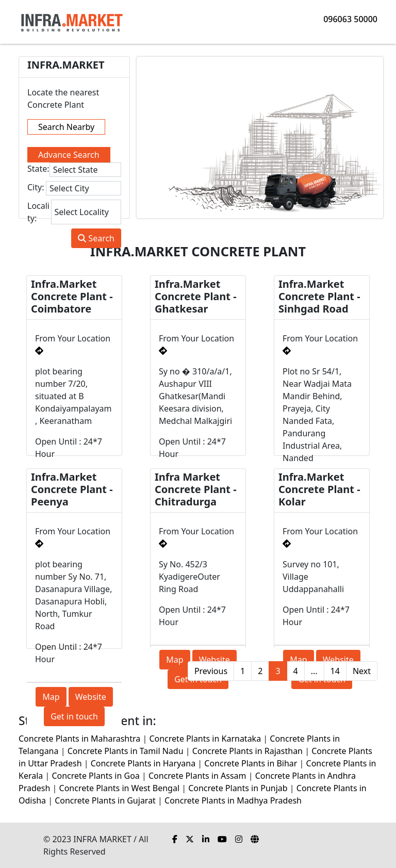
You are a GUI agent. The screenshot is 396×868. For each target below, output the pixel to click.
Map (51, 697)
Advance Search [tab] (69, 155)
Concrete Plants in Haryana (143, 763)
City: (36, 187)
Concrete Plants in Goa (95, 776)
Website (91, 697)
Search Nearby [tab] (66, 127)
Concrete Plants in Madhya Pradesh (233, 800)
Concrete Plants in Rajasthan (247, 751)
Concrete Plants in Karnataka (205, 739)
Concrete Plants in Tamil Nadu (126, 751)
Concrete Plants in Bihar (251, 763)
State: (38, 169)
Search (96, 238)
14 (335, 671)
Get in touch (74, 716)
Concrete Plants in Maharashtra (79, 739)
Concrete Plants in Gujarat (105, 800)
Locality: (38, 212)
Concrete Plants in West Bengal (120, 788)
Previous (211, 671)
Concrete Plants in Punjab (238, 788)
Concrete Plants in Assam (197, 776)
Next (362, 671)
